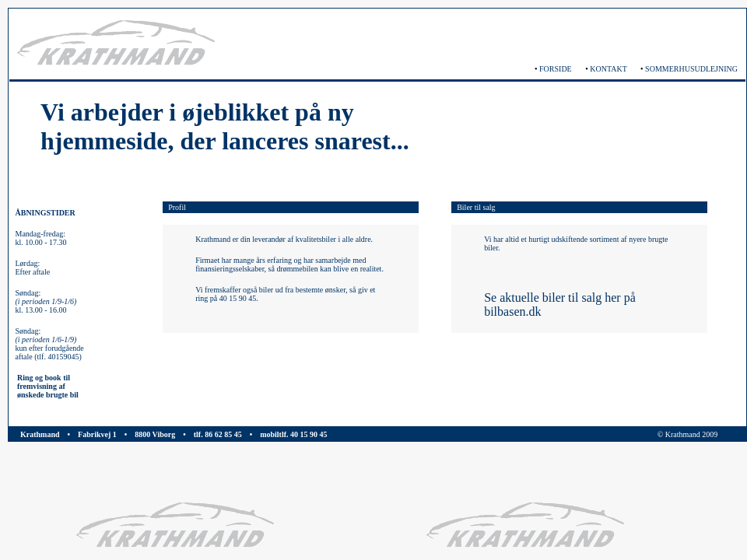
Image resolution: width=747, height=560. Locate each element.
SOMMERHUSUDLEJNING (691, 69)
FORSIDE (556, 69)
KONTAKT (608, 69)
